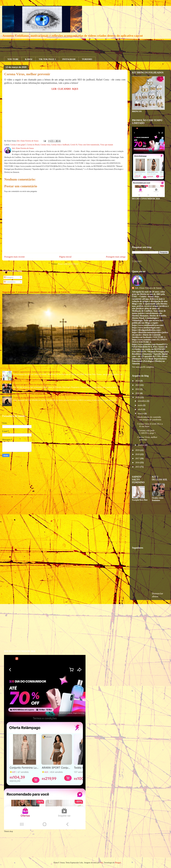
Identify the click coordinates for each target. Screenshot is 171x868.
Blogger (118, 863)
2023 (138, 385)
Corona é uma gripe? (18, 145)
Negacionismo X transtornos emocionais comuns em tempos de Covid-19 (36, 292)
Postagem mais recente (15, 257)
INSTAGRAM (69, 59)
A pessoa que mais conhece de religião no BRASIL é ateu (35, 385)
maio (140, 405)
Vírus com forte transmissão (89, 145)
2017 (138, 458)
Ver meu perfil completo (143, 367)
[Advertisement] (53, 46)
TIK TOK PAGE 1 (47, 59)
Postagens (9, 277)
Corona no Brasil (33, 145)
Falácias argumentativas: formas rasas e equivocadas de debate (37, 372)
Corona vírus (45, 145)
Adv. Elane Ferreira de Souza (148, 288)
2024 (138, 381)
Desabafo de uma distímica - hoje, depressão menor (33, 398)
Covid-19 (74, 145)
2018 (138, 454)
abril (140, 409)
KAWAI (29, 59)
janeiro (141, 445)
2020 (138, 397)
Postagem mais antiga (116, 257)
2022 (138, 389)
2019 (138, 450)
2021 (138, 393)
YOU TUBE (13, 59)
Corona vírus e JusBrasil (60, 145)
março (141, 413)
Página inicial (65, 257)
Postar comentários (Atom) (68, 264)
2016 (138, 463)
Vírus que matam (107, 145)
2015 (138, 467)
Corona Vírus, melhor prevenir (27, 74)
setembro (142, 401)
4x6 (102, 863)
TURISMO (87, 59)
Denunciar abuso (158, 595)
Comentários (10, 282)
